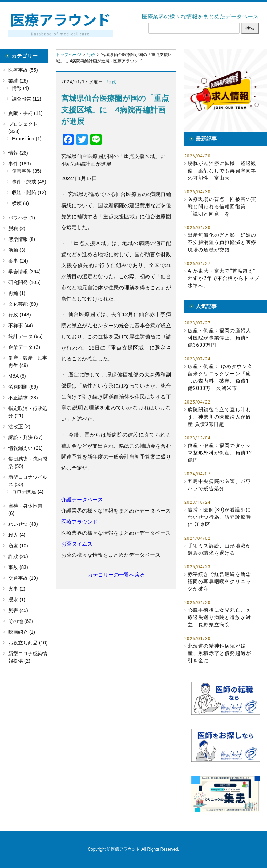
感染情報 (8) (22, 239)
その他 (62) (21, 621)
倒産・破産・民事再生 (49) (28, 362)
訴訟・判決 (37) (26, 437)
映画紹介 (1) (22, 632)
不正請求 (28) (23, 398)
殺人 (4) (17, 535)
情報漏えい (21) (26, 448)
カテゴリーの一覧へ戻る (116, 575)
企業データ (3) (24, 347)
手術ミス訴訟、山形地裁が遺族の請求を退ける (219, 549)
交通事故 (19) (23, 578)
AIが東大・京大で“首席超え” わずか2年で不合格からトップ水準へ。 (224, 278)
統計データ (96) (26, 336)
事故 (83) (18, 567)
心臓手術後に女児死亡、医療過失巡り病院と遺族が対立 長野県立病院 (219, 617)
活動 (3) (17, 250)
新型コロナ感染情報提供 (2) (28, 657)
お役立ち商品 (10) (28, 643)
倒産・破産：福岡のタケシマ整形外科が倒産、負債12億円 (220, 453)
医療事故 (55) (23, 70)
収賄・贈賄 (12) (29, 193)
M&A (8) (17, 376)
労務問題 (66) (23, 387)
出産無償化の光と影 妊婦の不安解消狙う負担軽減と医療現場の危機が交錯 (222, 242)
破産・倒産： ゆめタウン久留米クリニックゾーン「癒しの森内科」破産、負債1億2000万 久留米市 (220, 377)
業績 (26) (18, 81)
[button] (226, 91)
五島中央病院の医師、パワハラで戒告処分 (219, 485)
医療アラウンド (79, 522)
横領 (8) (20, 203)
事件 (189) (20, 164)
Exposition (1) (27, 139)
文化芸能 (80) (23, 304)
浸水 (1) (17, 600)
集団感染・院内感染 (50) (28, 463)
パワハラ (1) (22, 218)
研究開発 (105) (25, 282)
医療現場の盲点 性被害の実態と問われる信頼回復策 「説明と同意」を (222, 206)
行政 (91, 55)
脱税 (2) (17, 228)
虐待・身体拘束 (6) (25, 510)
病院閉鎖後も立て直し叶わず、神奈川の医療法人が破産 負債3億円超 (219, 417)
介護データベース (82, 499)
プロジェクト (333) (23, 128)
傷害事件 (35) (27, 171)
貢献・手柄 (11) (26, 113)
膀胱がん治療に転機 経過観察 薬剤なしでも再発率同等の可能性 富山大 (222, 171)
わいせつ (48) (23, 524)
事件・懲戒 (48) (29, 182)
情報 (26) (18, 153)
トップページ (68, 55)
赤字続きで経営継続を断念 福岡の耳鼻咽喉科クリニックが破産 (220, 581)
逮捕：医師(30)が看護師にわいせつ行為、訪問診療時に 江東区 (219, 517)
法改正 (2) (19, 427)
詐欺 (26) (18, 556)
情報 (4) (20, 88)
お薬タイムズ (77, 544)
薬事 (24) (18, 261)
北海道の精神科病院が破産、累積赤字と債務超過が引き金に (219, 653)
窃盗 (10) (18, 546)
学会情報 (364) (25, 272)
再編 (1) (17, 293)
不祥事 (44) (21, 326)
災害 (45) (18, 610)
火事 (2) (17, 589)
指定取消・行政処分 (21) (28, 412)
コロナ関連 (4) (28, 492)
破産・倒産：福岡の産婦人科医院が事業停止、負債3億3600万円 (219, 338)
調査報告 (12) (27, 99)
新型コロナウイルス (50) (28, 481)
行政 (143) (20, 315)
